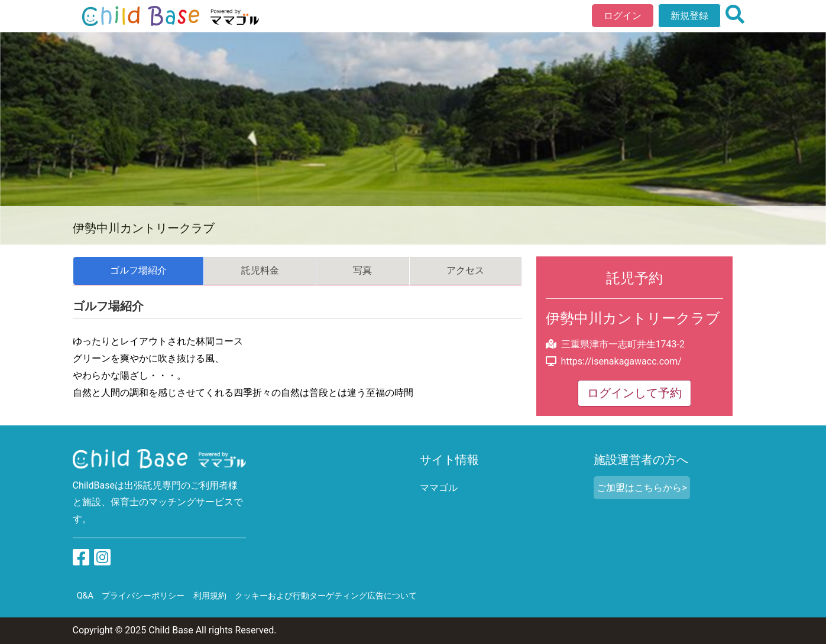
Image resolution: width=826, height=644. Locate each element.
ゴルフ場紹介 (138, 270)
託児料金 (260, 270)
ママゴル (439, 488)
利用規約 (210, 596)
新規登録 (689, 16)
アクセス (465, 270)
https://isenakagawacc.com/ (621, 361)
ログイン (623, 16)
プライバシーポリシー (143, 596)
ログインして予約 (634, 393)
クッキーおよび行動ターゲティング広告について (326, 596)
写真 (362, 270)
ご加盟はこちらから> (642, 488)
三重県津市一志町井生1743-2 (623, 344)
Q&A (85, 596)
